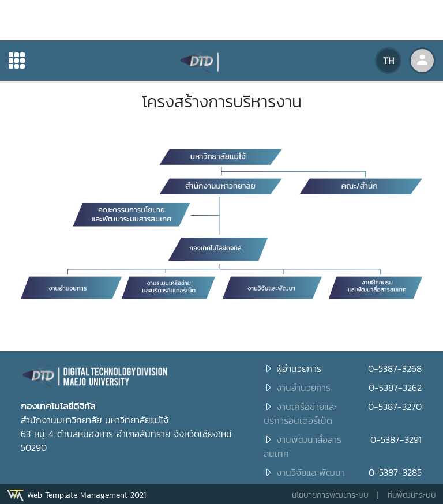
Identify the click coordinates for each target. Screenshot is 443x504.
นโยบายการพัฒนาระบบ (330, 495)
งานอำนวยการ (303, 388)
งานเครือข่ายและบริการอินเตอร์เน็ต (300, 413)
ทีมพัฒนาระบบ (412, 495)
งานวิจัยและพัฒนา (311, 472)
